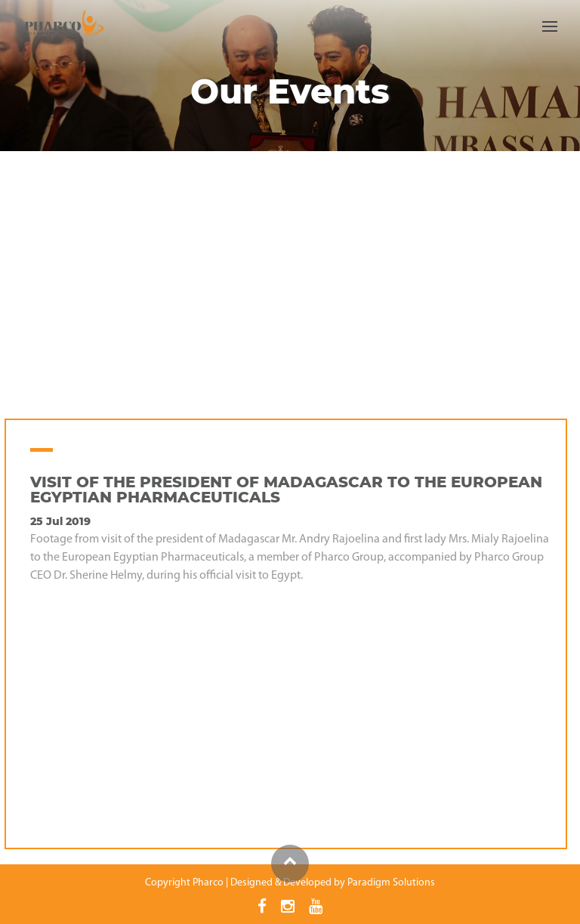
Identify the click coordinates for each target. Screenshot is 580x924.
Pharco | (210, 883)
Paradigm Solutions (391, 883)
